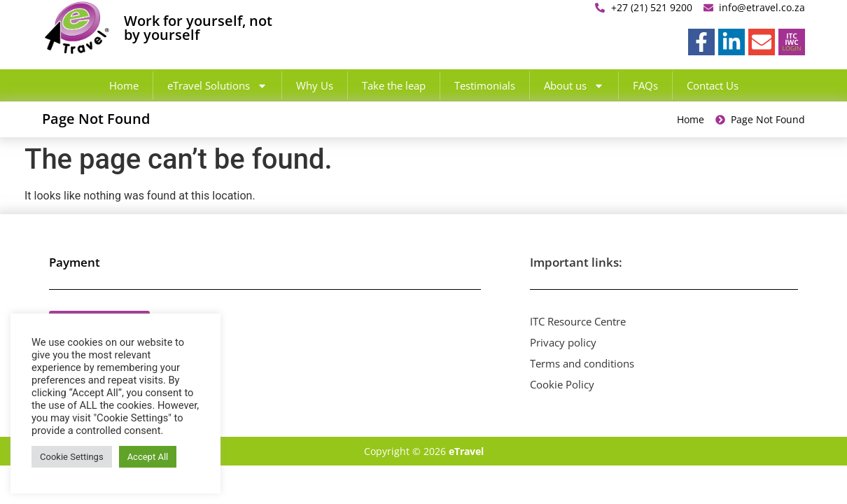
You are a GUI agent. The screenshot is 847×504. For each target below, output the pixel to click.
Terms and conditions (582, 363)
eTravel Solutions (217, 86)
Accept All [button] (148, 457)
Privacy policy (563, 342)
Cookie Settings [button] (72, 457)
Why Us (315, 85)
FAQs (645, 85)
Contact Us (713, 85)
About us (574, 86)
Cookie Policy (562, 384)
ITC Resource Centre (578, 321)
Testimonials (485, 85)
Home (124, 85)
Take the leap (394, 85)
